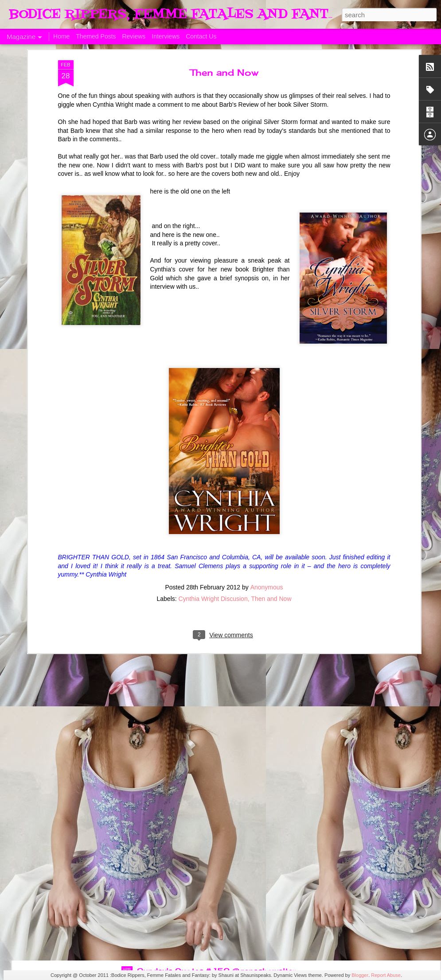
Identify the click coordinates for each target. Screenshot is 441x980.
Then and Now (271, 473)
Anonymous (267, 461)
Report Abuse (386, 975)
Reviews (134, 36)
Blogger (360, 975)
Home (61, 36)
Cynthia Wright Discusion (213, 473)
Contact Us (201, 36)
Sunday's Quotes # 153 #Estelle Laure (212, 770)
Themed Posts (96, 36)
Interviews (166, 36)
